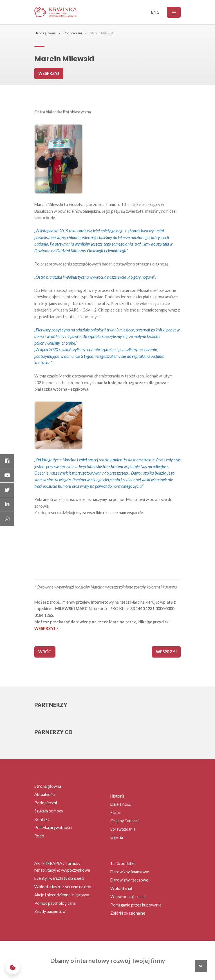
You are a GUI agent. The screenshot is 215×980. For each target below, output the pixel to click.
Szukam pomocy (49, 811)
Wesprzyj (49, 73)
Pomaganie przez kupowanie (136, 905)
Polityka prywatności (53, 827)
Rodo (39, 836)
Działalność (121, 804)
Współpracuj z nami (128, 897)
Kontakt (42, 819)
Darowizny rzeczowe (129, 880)
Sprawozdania (123, 829)
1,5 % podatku (123, 863)
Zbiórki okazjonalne (128, 913)
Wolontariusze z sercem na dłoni (64, 887)
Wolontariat (121, 888)
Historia (117, 796)
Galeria (117, 837)
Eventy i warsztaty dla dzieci (59, 878)
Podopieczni (73, 33)
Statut (116, 813)
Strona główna (45, 33)
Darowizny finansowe (130, 872)
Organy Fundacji (125, 821)
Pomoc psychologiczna (55, 903)
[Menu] (174, 12)
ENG (155, 12)
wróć (45, 652)
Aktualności (45, 794)
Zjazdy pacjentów (50, 911)
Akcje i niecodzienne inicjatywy (62, 895)
